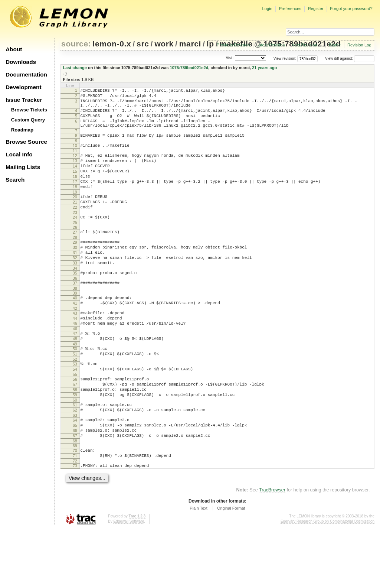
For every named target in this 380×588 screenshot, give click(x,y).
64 (75, 471)
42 (75, 343)
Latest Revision (271, 45)
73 (75, 524)
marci (190, 44)
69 (75, 501)
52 (75, 402)
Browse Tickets (29, 110)
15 (75, 186)
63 (75, 467)
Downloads (21, 62)
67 (75, 490)
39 (75, 325)
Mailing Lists (23, 167)
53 (75, 406)
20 (75, 216)
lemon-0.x (112, 44)
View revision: (285, 59)
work (164, 44)
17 (75, 198)
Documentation (26, 74)
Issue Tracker (24, 100)
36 (75, 309)
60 (75, 449)
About (14, 49)
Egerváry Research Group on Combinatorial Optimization (327, 580)
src (143, 44)
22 (75, 228)
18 (75, 205)
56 (75, 424)
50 (75, 389)
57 (75, 430)
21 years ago (264, 68)
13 (75, 173)
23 (75, 235)
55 (75, 419)
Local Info (19, 154)
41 (75, 337)
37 (75, 314)
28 (75, 262)
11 (75, 162)
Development (24, 87)
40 (75, 330)
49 (75, 384)
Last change (75, 68)
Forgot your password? (351, 9)
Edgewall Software (129, 580)
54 (75, 413)
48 (75, 378)
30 (75, 273)
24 (75, 240)
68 (75, 497)
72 (75, 519)
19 (75, 211)
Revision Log (359, 45)
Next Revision (304, 45)
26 (75, 251)
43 (75, 348)
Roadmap (22, 130)
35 (75, 303)
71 (75, 513)
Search (15, 180)
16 (75, 192)
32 (75, 286)
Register (316, 9)
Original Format (231, 567)
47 (75, 371)
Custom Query (28, 120)
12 (75, 167)
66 (75, 484)
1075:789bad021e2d (189, 68)
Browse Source (26, 142)
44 (75, 354)
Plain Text (199, 567)
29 (75, 267)
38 (75, 321)
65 (75, 478)
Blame (335, 45)
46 (75, 367)
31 (75, 279)
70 (75, 506)
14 (75, 179)
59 (75, 443)
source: (76, 44)
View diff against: (350, 59)
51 (75, 395)
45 (75, 360)
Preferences (290, 9)
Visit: (230, 58)
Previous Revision (233, 45)
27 (75, 256)
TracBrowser (272, 549)
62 (75, 460)
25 (75, 246)
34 (75, 298)
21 (75, 222)
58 (75, 436)
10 (75, 156)
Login (267, 9)
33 (75, 292)
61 (75, 454)
